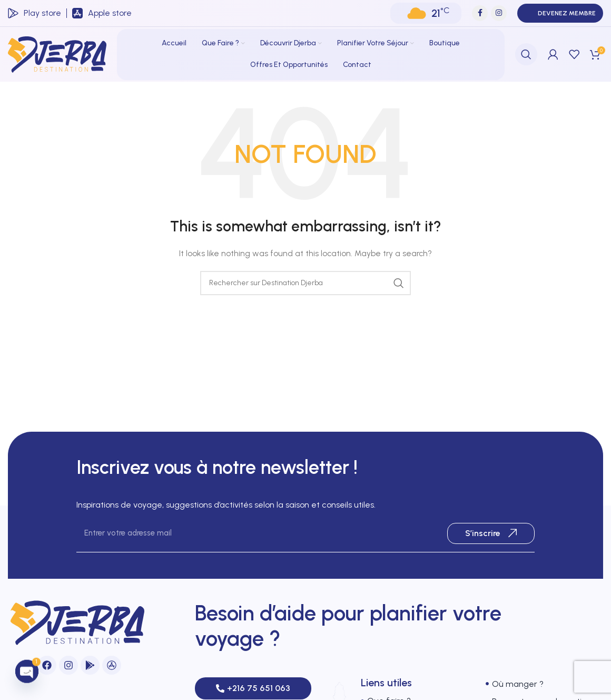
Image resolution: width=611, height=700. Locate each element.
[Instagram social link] (499, 13)
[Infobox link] (35, 13)
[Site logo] (57, 54)
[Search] (526, 54)
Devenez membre (560, 13)
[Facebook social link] (480, 13)
